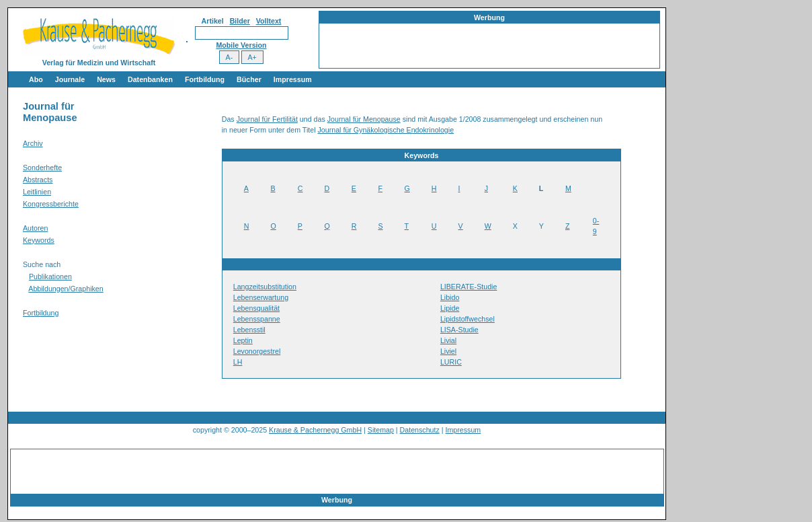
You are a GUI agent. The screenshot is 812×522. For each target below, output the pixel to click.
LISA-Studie (459, 330)
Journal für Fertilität (267, 119)
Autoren (35, 228)
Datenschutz (420, 430)
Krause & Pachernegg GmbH (315, 430)
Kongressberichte (51, 204)
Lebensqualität (256, 308)
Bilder (240, 21)
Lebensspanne (257, 319)
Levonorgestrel (257, 351)
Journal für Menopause (364, 119)
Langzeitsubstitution (265, 287)
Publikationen (50, 276)
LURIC (451, 362)
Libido (450, 297)
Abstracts (38, 180)
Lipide (450, 308)
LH (238, 362)
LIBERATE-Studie (469, 287)
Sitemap (381, 430)
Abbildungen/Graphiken (66, 289)
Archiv (33, 143)
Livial (448, 340)
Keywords (39, 240)
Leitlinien (37, 192)
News (106, 79)
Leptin (243, 340)
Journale (70, 79)
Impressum (293, 79)
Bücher (249, 79)
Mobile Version (241, 45)
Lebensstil (249, 330)
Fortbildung (205, 79)
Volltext (269, 21)
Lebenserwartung (261, 297)
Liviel (448, 351)
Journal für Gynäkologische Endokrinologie (386, 130)
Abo (36, 79)
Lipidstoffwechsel (468, 319)
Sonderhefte (42, 167)
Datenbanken (150, 79)
